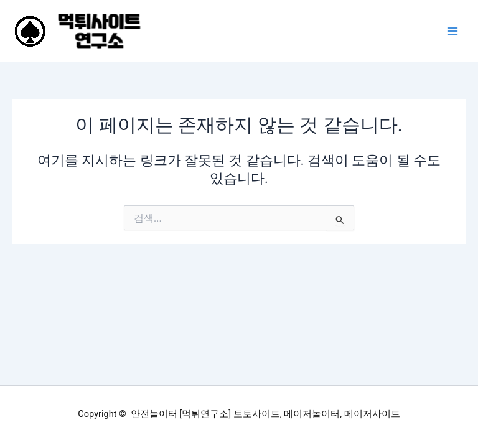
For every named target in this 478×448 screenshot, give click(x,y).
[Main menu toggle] (452, 31)
